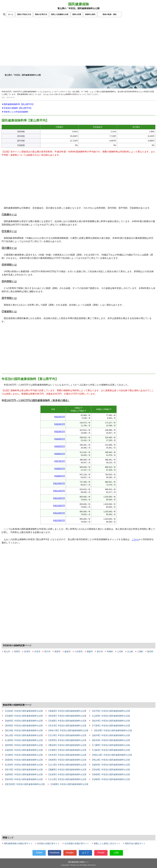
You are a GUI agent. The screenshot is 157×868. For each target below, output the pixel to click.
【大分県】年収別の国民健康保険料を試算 (67, 779)
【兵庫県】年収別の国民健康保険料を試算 (23, 755)
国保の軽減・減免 (110, 14)
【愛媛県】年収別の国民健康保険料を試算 (67, 770)
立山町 (130, 652)
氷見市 (37, 652)
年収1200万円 (59, 498)
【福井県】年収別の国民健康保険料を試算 (111, 735)
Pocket (101, 853)
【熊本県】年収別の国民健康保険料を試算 (23, 779)
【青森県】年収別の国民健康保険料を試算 (67, 711)
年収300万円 (60, 432)
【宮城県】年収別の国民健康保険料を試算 (23, 716)
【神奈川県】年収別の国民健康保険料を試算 (68, 730)
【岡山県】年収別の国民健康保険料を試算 (111, 760)
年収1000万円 (59, 483)
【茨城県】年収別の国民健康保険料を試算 (67, 721)
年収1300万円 (59, 506)
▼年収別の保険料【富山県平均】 (17, 108)
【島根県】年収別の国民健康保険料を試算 (67, 760)
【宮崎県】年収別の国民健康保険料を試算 (111, 779)
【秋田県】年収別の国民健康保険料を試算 (67, 716)
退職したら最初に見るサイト (107, 843)
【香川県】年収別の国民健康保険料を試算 (23, 770)
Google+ (70, 853)
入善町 (140, 652)
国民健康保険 (78, 4)
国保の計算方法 (41, 14)
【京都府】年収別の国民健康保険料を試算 (67, 750)
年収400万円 (60, 439)
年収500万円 (60, 446)
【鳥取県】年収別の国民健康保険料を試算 (23, 760)
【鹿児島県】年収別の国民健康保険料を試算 (24, 784)
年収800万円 (60, 469)
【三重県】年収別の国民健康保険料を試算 (111, 745)
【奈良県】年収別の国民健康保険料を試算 (67, 755)
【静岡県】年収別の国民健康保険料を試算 (23, 745)
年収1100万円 (59, 491)
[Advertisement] (78, 42)
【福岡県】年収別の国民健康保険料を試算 (23, 774)
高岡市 (17, 652)
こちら (135, 539)
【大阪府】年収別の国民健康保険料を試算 (111, 750)
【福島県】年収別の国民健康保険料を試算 (23, 721)
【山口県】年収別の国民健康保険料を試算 (67, 765)
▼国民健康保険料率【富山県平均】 (18, 104)
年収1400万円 (59, 513)
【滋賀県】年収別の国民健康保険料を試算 (23, 750)
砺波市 (68, 652)
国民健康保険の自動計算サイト (18, 843)
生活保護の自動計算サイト (77, 843)
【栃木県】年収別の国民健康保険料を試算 (111, 721)
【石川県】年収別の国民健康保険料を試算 (67, 735)
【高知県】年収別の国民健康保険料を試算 (111, 770)
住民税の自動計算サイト (48, 843)
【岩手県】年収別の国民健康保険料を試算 (111, 711)
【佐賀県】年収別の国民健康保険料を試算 (67, 774)
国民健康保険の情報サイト (78, 862)
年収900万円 (60, 476)
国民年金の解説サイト (135, 843)
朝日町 (150, 652)
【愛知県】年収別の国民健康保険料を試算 (67, 745)
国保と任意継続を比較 (60, 14)
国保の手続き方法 (24, 14)
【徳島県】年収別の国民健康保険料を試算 (111, 765)
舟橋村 (110, 652)
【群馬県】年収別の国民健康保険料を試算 (23, 726)
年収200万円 (60, 424)
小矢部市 (79, 652)
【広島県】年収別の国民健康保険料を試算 (23, 765)
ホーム (11, 14)
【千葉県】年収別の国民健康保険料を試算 (111, 726)
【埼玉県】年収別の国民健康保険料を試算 (67, 726)
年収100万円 (60, 417)
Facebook (54, 853)
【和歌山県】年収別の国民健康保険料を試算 (112, 755)
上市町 (120, 652)
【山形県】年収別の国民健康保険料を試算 (111, 716)
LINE (116, 853)
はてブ (85, 853)
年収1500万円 (59, 520)
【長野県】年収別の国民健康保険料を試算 (67, 740)
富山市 (7, 652)
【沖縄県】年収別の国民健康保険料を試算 (69, 784)
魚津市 (27, 652)
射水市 (100, 652)
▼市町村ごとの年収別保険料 (15, 112)
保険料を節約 (90, 14)
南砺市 (90, 652)
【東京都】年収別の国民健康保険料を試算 (23, 730)
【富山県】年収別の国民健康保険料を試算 (23, 735)
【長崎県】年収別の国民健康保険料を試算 (111, 774)
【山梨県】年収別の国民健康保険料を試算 (23, 740)
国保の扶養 (77, 14)
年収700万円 (60, 461)
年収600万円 (60, 454)
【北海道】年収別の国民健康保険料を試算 (23, 711)
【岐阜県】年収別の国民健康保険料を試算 (111, 740)
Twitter (39, 853)
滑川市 (47, 652)
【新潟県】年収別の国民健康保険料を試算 (113, 730)
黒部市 (57, 652)
